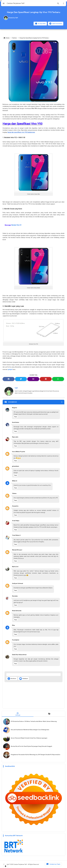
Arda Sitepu (16, 520)
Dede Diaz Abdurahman (19, 654)
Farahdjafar (16, 640)
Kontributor (16, 422)
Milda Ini (15, 480)
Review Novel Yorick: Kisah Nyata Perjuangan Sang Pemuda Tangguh (31, 746)
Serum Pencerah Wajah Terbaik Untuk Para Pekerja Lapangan (29, 738)
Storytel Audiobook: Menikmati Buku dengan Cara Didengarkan (30, 729)
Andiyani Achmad (18, 583)
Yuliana (14, 493)
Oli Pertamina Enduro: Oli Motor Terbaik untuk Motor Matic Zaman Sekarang (34, 721)
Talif (16, 388)
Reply (16, 416)
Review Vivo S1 (16, 225)
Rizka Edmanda (17, 610)
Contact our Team (53, 864)
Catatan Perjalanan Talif (20, 864)
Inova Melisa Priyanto (19, 451)
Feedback (24, 678)
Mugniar (15, 407)
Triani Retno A (16, 535)
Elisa (13, 625)
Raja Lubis (15, 437)
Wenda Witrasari (17, 550)
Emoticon (12, 678)
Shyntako (15, 596)
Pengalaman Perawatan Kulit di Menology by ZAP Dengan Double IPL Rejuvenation (35, 754)
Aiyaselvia (15, 506)
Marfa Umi (15, 566)
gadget (10, 369)
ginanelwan (16, 466)
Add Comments (56, 24)
